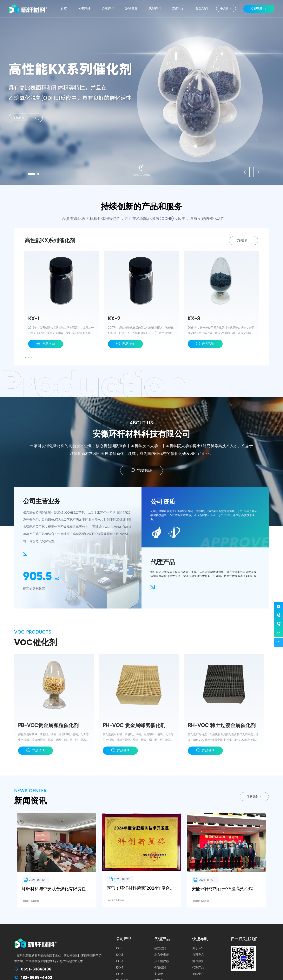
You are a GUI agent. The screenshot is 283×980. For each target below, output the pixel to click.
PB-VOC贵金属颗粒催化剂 (48, 726)
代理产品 (162, 939)
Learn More (30, 901)
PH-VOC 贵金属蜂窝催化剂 (134, 726)
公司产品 (124, 939)
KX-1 (34, 319)
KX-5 (120, 974)
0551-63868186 (36, 969)
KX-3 (194, 319)
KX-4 (120, 968)
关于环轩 (198, 948)
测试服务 (198, 961)
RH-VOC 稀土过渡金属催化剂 (222, 726)
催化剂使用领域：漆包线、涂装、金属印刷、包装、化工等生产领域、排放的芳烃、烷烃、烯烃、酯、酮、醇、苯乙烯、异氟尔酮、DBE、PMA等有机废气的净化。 (53, 740)
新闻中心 (198, 974)
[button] (31, 174)
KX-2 (114, 319)
